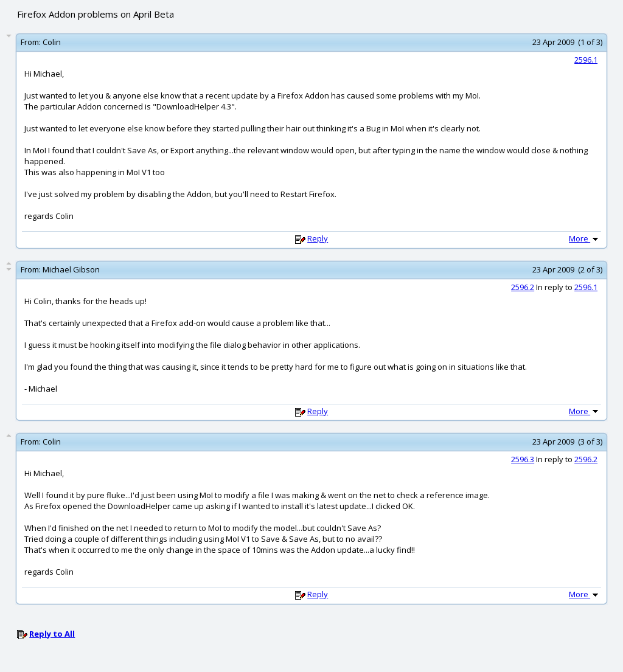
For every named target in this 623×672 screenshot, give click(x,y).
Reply (318, 238)
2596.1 (586, 60)
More (585, 238)
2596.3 (523, 459)
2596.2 (523, 287)
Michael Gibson (71, 269)
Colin (52, 42)
